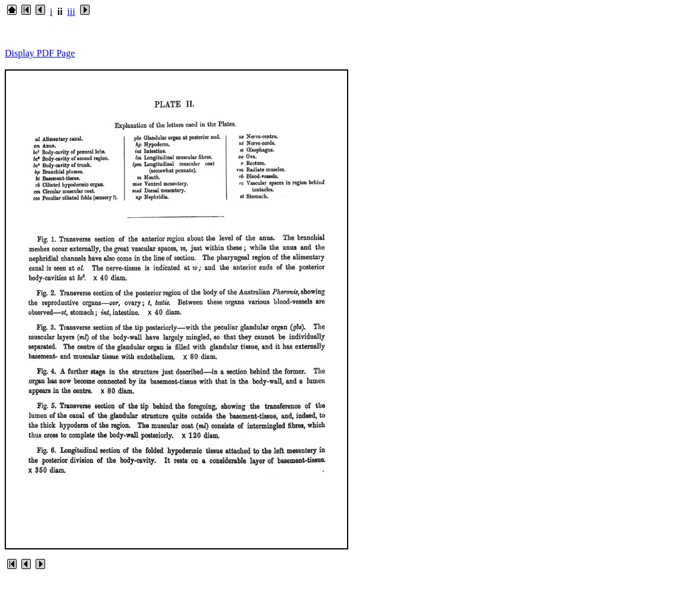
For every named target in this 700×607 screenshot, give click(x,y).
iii (71, 12)
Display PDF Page (40, 53)
